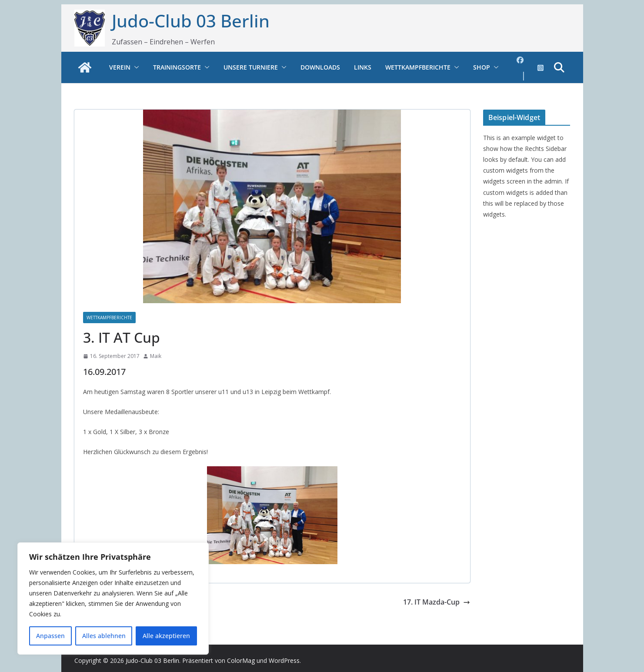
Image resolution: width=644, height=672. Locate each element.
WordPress (284, 660)
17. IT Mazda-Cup (437, 602)
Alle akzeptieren (166, 636)
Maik (156, 356)
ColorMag (241, 660)
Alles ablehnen (104, 636)
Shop (482, 67)
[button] (135, 67)
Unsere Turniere (251, 67)
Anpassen (50, 636)
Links (363, 67)
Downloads (320, 67)
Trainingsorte (177, 67)
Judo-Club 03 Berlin (191, 21)
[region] (113, 598)
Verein (120, 67)
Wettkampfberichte (418, 67)
